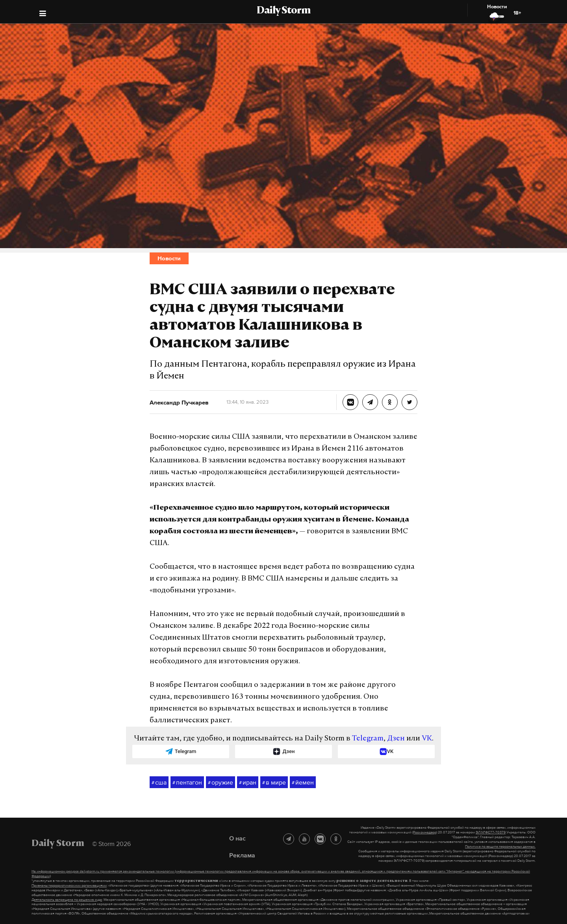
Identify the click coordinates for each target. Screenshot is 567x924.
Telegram (368, 739)
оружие (220, 783)
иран (248, 783)
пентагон (187, 783)
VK (427, 739)
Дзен (396, 739)
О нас (237, 838)
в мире (274, 783)
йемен (303, 783)
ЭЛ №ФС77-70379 (491, 832)
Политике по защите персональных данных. (500, 846)
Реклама (242, 855)
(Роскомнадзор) (425, 832)
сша (159, 783)
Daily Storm (283, 11)
